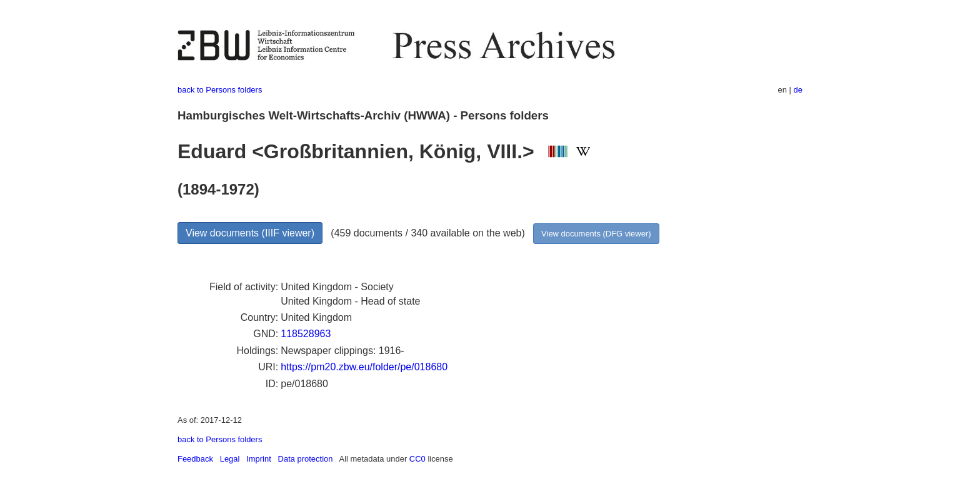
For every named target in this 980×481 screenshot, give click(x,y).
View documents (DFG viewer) (596, 234)
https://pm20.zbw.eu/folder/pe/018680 (364, 367)
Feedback (195, 459)
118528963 (306, 334)
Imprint (259, 459)
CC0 (417, 459)
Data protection (306, 459)
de (798, 90)
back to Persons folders (220, 90)
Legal (230, 459)
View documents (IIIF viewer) (250, 233)
